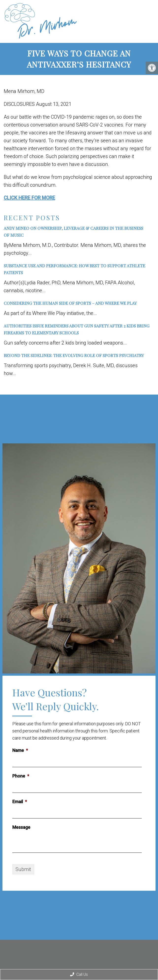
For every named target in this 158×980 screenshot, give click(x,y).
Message (21, 827)
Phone (21, 776)
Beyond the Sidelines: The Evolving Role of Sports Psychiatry (74, 355)
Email (20, 802)
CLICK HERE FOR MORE (29, 198)
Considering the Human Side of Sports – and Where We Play (70, 303)
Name (20, 750)
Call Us (79, 974)
